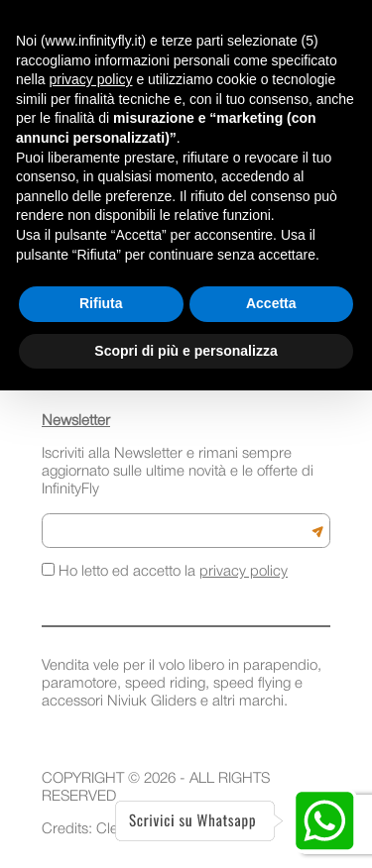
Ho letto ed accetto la (165, 571)
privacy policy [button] (90, 79)
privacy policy (244, 572)
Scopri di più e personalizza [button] (186, 351)
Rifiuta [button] (101, 303)
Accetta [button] (271, 303)
